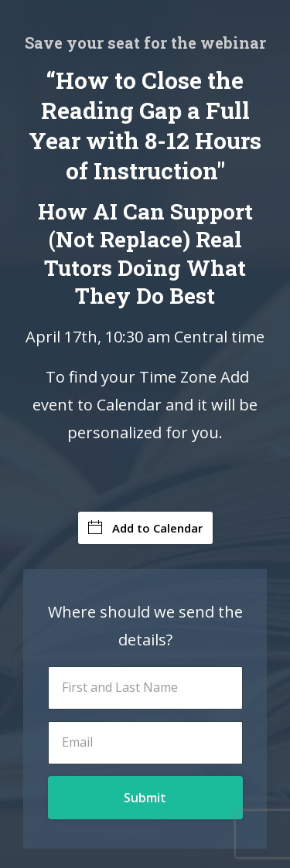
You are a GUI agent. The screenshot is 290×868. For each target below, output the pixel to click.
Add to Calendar (145, 528)
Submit (145, 798)
